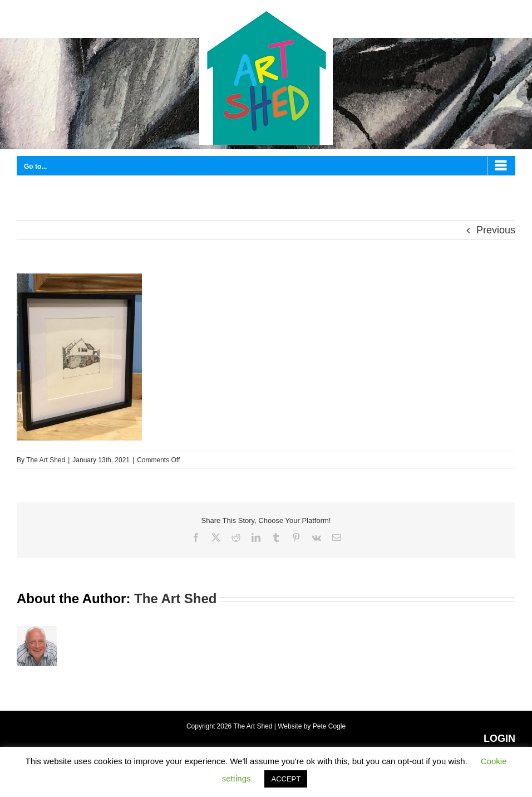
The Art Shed (46, 460)
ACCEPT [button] (286, 779)
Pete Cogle (329, 726)
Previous (496, 230)
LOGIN (499, 739)
